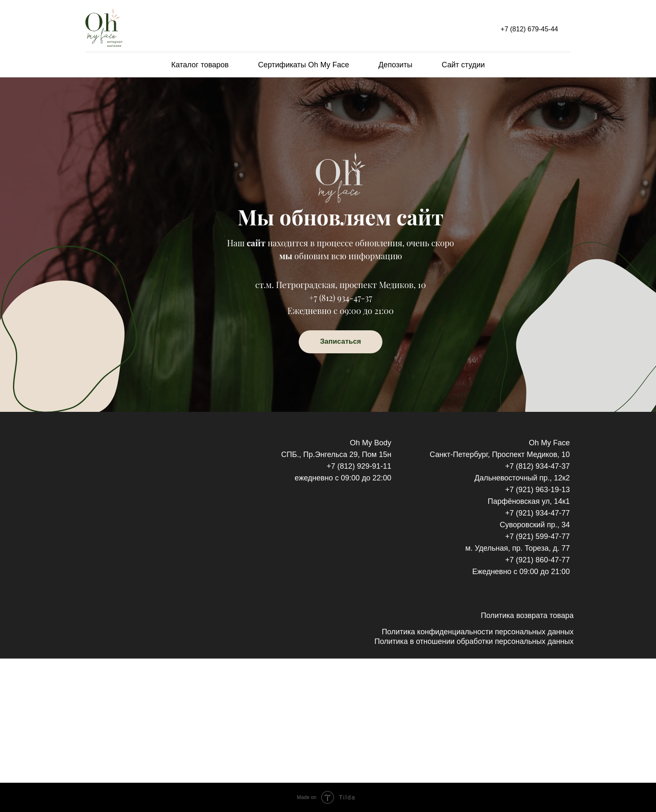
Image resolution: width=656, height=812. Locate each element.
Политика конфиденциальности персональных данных (478, 632)
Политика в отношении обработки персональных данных (474, 641)
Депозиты (396, 65)
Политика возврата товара (527, 615)
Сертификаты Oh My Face (304, 65)
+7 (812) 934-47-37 (340, 297)
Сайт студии (463, 65)
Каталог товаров (200, 65)
